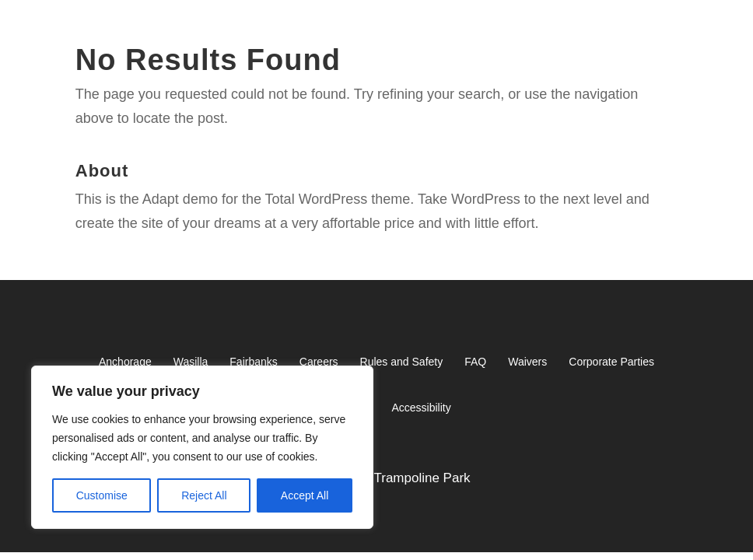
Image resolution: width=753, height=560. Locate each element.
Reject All (204, 495)
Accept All (305, 495)
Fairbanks (253, 362)
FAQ (475, 362)
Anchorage (125, 362)
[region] (202, 447)
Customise (102, 495)
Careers (319, 362)
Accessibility (421, 408)
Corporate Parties (611, 362)
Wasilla (191, 362)
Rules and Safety (402, 362)
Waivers (527, 362)
